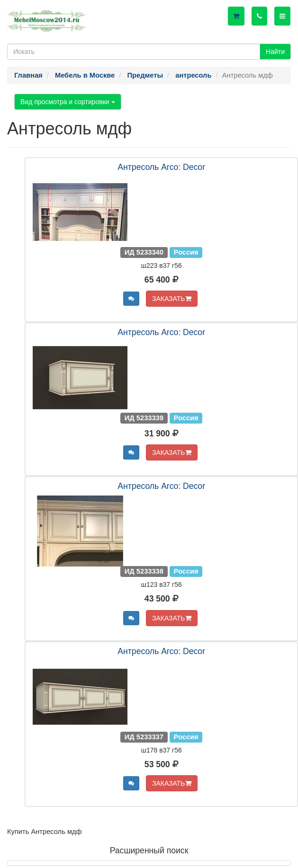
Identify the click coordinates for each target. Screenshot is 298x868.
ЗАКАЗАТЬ (172, 299)
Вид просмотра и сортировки (68, 102)
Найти (275, 52)
